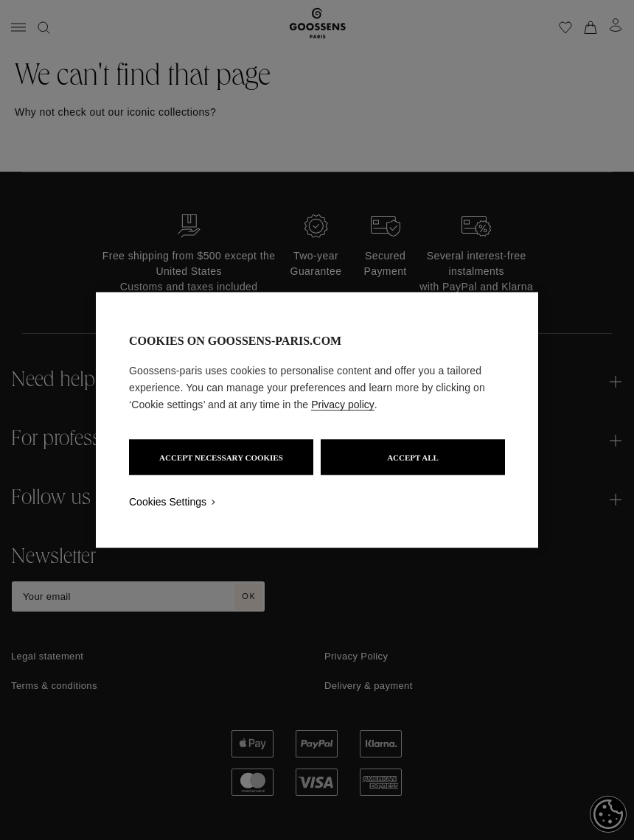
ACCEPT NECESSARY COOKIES (221, 458)
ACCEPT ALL (413, 458)
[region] (317, 420)
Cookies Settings (168, 502)
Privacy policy (343, 405)
